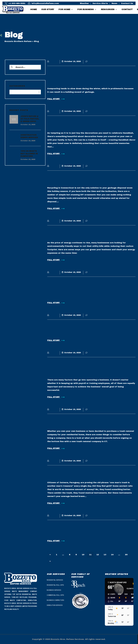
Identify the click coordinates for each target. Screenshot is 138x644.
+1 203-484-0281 (17, 3)
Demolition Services (55, 605)
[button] (111, 598)
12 (98, 555)
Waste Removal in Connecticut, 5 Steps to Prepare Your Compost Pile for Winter (90, 77)
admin (52, 61)
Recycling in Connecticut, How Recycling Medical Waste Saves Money (85, 288)
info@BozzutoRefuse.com (45, 3)
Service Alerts (100, 3)
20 (126, 555)
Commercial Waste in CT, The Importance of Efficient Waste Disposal (83, 368)
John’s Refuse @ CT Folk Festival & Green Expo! (30, 119)
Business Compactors (55, 600)
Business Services (54, 590)
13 (105, 555)
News (114, 3)
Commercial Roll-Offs (55, 595)
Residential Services (55, 580)
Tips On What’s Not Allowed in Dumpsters (29, 154)
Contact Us (127, 3)
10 (83, 555)
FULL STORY (56, 99)
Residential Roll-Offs (55, 585)
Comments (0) (94, 61)
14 (112, 555)
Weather (84, 3)
